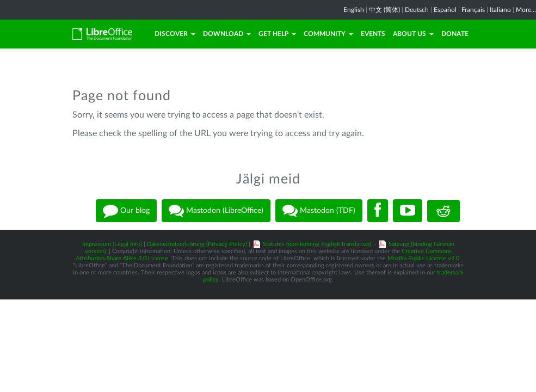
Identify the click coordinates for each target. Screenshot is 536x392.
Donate (455, 34)
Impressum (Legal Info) (112, 244)
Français (473, 10)
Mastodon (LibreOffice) (216, 211)
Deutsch (417, 10)
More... (526, 10)
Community (328, 34)
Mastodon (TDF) (319, 211)
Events (373, 34)
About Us (413, 34)
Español (445, 10)
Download (227, 34)
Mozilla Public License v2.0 (423, 258)
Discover (175, 34)
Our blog (126, 211)
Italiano (500, 10)
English (354, 10)
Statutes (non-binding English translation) (317, 244)
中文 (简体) (384, 10)
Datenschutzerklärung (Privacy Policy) (197, 244)
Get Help (277, 34)
